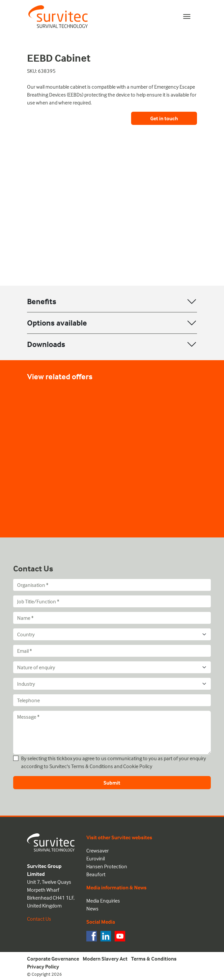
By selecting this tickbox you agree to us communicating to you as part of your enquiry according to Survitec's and (113, 762)
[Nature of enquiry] (112, 667)
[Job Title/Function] (112, 601)
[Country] (112, 634)
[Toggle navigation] (187, 16)
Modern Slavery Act (105, 959)
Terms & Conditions (92, 766)
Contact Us (39, 919)
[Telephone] (112, 700)
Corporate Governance (53, 959)
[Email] (112, 651)
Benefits (42, 301)
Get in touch (164, 118)
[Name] (112, 618)
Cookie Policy (138, 766)
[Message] (112, 733)
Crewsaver (98, 850)
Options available (57, 323)
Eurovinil (96, 858)
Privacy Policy (43, 966)
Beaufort (96, 874)
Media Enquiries (103, 901)
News (92, 908)
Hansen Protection (107, 866)
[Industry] (112, 684)
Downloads (46, 344)
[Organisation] (112, 585)
